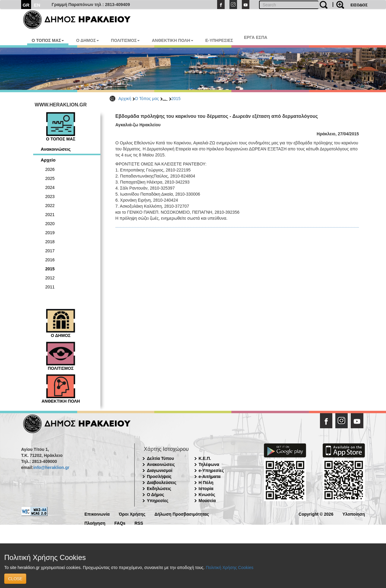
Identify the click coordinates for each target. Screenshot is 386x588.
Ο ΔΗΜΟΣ (87, 40)
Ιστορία (206, 489)
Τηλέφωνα (209, 464)
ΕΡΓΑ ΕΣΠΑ (256, 37)
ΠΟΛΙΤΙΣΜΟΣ (125, 40)
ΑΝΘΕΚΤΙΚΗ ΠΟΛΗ (172, 40)
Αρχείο (48, 160)
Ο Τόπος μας (147, 99)
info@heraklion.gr (51, 467)
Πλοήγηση (95, 523)
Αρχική (125, 99)
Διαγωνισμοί (160, 470)
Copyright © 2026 (316, 514)
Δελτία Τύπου (160, 458)
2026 (50, 169)
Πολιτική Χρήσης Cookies (229, 568)
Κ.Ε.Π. (205, 458)
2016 (50, 260)
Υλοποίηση (354, 514)
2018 (50, 242)
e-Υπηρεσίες (211, 470)
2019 (50, 233)
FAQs (120, 523)
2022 (50, 206)
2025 (50, 178)
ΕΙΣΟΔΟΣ (359, 5)
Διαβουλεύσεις (162, 483)
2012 (50, 278)
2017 (50, 251)
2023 (50, 197)
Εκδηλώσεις (159, 489)
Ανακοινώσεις (56, 149)
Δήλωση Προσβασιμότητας (182, 514)
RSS (139, 523)
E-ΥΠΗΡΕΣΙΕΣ (219, 40)
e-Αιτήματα (210, 476)
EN (37, 5)
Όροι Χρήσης (132, 514)
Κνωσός (207, 495)
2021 (50, 215)
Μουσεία (207, 501)
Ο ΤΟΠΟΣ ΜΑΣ (48, 40)
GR (26, 5)
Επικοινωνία (97, 514)
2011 (50, 287)
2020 (50, 224)
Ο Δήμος (155, 495)
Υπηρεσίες (158, 501)
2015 (176, 99)
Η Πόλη (206, 483)
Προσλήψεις (159, 476)
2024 (50, 187)
